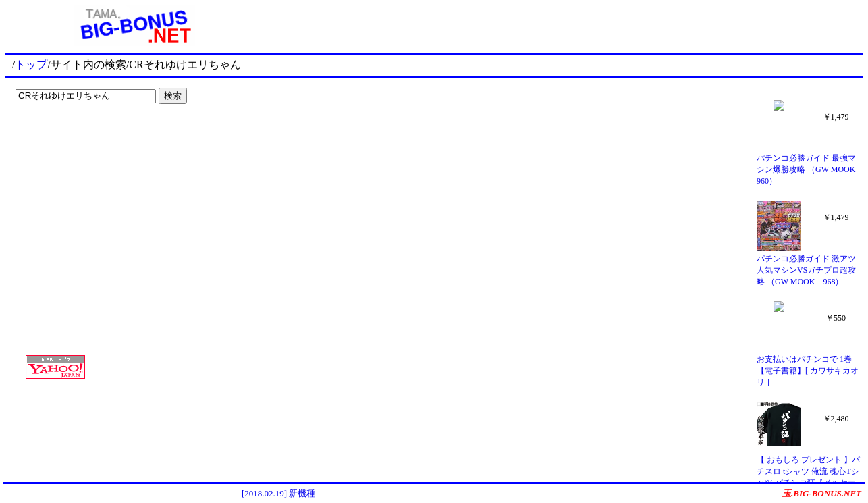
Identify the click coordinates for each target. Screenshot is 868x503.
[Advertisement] (94, 136)
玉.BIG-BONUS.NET (822, 493)
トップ (31, 64)
